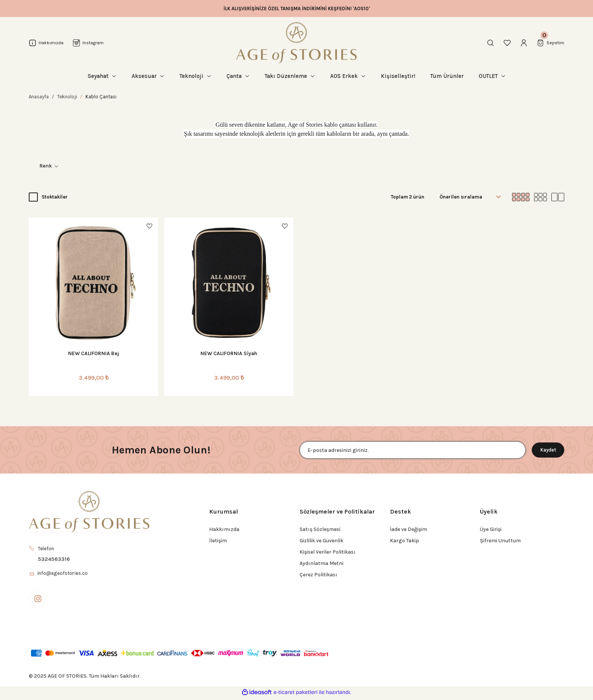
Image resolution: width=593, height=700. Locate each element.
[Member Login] (522, 43)
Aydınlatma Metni (321, 563)
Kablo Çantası (101, 97)
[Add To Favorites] (149, 226)
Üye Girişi (491, 529)
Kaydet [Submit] (545, 450)
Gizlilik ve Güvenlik (321, 541)
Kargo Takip (404, 541)
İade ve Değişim (408, 529)
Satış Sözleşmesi (320, 529)
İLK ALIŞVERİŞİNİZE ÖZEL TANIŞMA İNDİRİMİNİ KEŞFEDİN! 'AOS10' (297, 9)
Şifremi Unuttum (500, 541)
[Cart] (550, 43)
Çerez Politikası (318, 575)
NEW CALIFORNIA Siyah (229, 353)
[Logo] (296, 43)
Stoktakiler (55, 197)
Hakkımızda (224, 529)
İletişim (218, 541)
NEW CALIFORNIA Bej (94, 353)
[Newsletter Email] (409, 450)
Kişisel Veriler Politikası (328, 552)
